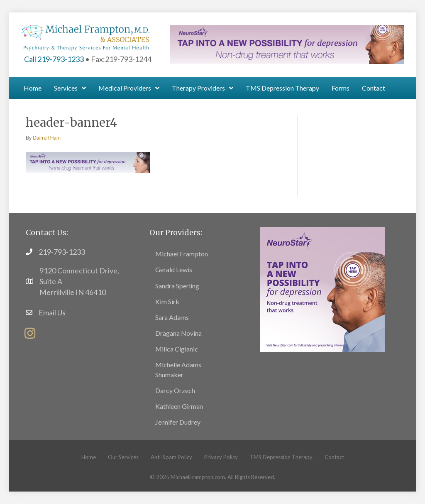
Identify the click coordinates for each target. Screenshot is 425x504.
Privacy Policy (221, 457)
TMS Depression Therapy (281, 457)
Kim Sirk (167, 301)
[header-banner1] (287, 43)
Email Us (52, 312)
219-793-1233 (62, 252)
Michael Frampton (182, 254)
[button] (30, 333)
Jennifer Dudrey (178, 422)
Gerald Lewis (174, 269)
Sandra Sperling (177, 286)
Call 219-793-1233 (54, 59)
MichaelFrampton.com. (198, 477)
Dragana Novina (178, 333)
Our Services (123, 457)
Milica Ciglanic (177, 349)
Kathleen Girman (179, 406)
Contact (334, 457)
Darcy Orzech (175, 390)
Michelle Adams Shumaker (178, 369)
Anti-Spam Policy (171, 457)
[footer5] (322, 289)
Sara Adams (172, 317)
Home (89, 457)
